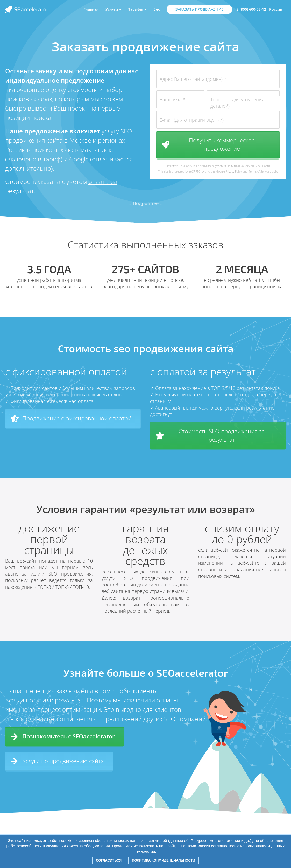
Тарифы (136, 9)
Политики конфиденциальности (248, 166)
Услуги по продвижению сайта (57, 761)
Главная (91, 9)
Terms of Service (259, 171)
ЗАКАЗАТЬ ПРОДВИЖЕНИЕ (199, 9)
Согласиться (109, 860)
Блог (158, 9)
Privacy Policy (234, 171)
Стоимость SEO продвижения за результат (210, 435)
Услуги (112, 9)
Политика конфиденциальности (164, 860)
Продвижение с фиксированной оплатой (71, 418)
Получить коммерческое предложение (208, 144)
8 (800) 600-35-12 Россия (259, 9)
